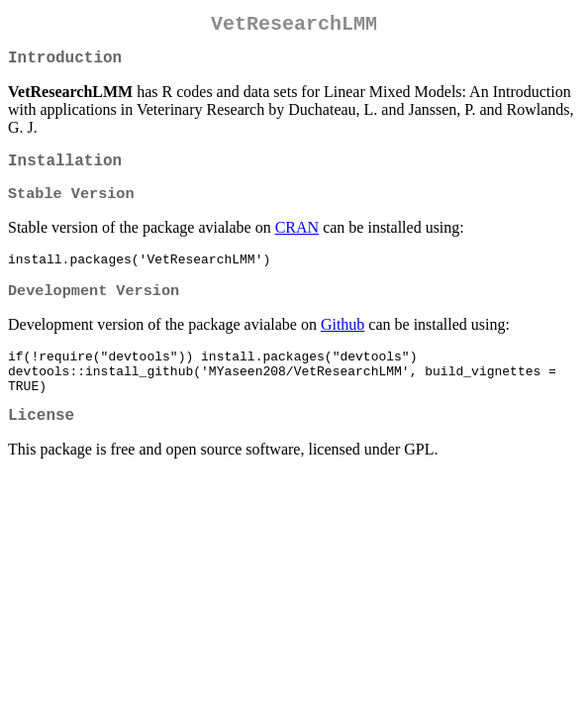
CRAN (297, 241)
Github (343, 343)
